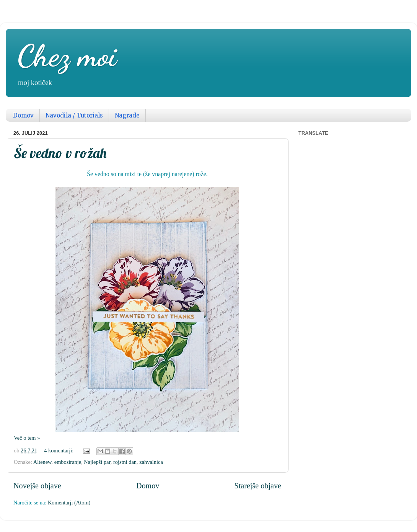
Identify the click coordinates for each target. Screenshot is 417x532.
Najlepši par (97, 462)
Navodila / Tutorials (74, 115)
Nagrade (127, 115)
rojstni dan (125, 462)
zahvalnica (151, 462)
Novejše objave (37, 486)
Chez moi (67, 55)
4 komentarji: (59, 450)
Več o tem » (27, 438)
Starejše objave (258, 486)
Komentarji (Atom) (69, 503)
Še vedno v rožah (60, 153)
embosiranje (68, 462)
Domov (23, 115)
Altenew (42, 462)
